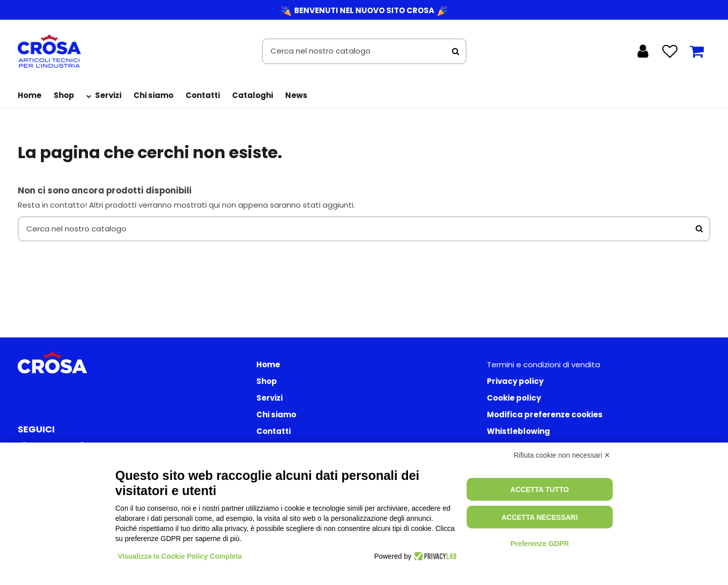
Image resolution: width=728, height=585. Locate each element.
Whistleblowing (518, 431)
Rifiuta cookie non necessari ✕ (562, 455)
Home (268, 364)
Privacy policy (515, 381)
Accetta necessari (540, 517)
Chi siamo (276, 415)
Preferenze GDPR (539, 544)
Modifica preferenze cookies (545, 415)
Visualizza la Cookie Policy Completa (180, 556)
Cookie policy (514, 398)
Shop (267, 381)
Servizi (269, 398)
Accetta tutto (540, 490)
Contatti (274, 431)
